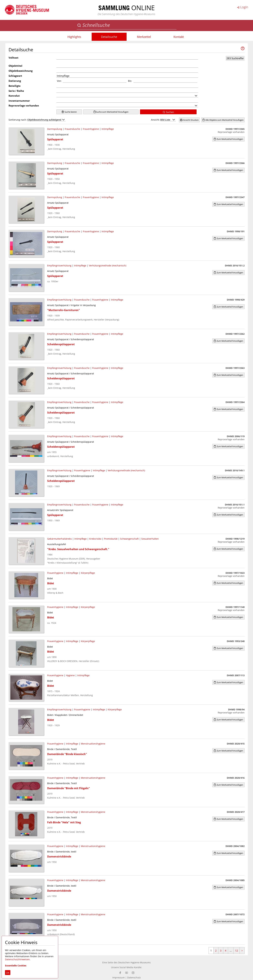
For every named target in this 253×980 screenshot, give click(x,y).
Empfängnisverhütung (59, 266)
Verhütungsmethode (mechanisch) (108, 266)
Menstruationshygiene (93, 744)
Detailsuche (109, 37)
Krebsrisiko (95, 539)
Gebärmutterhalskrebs (59, 539)
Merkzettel (144, 37)
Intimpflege (108, 129)
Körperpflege (88, 573)
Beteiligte (15, 86)
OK (8, 973)
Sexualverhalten (150, 539)
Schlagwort (15, 76)
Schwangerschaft (129, 539)
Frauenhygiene (91, 129)
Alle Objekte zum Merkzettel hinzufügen (223, 120)
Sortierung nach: (37, 120)
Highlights (74, 37)
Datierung (15, 81)
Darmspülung (55, 129)
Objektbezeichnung (21, 71)
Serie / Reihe (16, 91)
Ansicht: (163, 120)
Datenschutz (134, 977)
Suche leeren (69, 112)
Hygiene (70, 675)
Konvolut (14, 96)
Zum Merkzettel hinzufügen (228, 139)
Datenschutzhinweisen (17, 959)
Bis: (130, 81)
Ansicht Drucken (189, 120)
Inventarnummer (19, 101)
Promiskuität (111, 539)
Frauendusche (72, 129)
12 (237, 951)
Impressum (118, 977)
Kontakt (179, 37)
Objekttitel (15, 66)
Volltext (13, 58)
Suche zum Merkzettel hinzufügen (111, 112)
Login (242, 7)
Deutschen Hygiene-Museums (134, 962)
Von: (59, 81)
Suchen (168, 112)
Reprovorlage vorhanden (24, 106)
